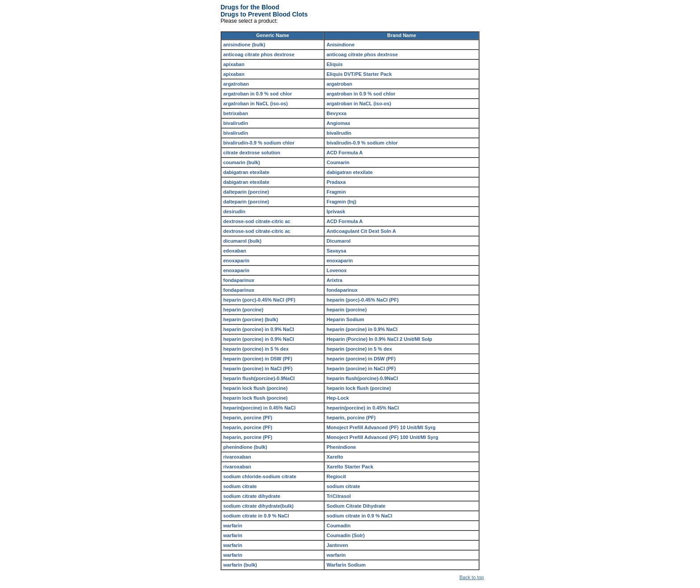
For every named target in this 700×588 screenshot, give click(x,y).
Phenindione (341, 447)
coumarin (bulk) (242, 162)
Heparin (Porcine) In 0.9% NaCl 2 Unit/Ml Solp (379, 339)
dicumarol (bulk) (242, 241)
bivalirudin (236, 123)
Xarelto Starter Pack (350, 467)
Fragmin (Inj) (341, 202)
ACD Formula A (344, 153)
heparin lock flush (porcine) (255, 388)
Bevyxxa (336, 113)
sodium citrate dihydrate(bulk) (258, 506)
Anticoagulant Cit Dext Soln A (361, 231)
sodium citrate (240, 486)
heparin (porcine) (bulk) (251, 319)
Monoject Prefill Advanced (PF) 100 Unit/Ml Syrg (382, 437)
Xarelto (335, 457)
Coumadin (338, 526)
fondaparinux (239, 280)
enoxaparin (236, 261)
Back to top (472, 577)
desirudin (234, 211)
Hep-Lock (337, 398)
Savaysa (336, 251)
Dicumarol (338, 241)
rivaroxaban (237, 457)
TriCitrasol (338, 496)
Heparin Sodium (345, 319)
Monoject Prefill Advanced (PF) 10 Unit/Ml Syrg (381, 427)
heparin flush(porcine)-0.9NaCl (259, 378)
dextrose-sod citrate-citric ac (257, 221)
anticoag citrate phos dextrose (259, 54)
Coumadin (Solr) (346, 535)
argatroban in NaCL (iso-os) (256, 104)
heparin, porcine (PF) (248, 418)
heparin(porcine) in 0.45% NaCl (259, 408)
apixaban (234, 64)
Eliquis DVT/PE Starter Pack (359, 74)
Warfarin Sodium (346, 565)
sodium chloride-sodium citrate (260, 476)
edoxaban (235, 251)
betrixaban (236, 113)
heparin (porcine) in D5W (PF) (258, 359)
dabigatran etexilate (246, 172)
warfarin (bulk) (240, 565)
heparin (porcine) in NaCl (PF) (258, 369)
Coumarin (338, 162)
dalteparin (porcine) (246, 192)
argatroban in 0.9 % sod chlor (258, 94)
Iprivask (336, 211)
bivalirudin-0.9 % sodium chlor (259, 143)
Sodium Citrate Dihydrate (356, 506)
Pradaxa (336, 182)
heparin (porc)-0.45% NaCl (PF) (259, 300)
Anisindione (340, 45)
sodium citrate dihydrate (252, 496)
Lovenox (336, 270)
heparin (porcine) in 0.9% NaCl (259, 329)
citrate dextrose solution (252, 153)
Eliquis (334, 64)
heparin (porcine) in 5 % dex (256, 349)
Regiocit (336, 476)
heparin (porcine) (243, 310)
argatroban (236, 84)
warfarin (233, 526)
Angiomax (338, 123)
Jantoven (337, 545)
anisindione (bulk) (244, 45)
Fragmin (336, 192)
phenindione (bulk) (245, 447)
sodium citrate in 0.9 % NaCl (256, 516)
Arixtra (334, 280)
